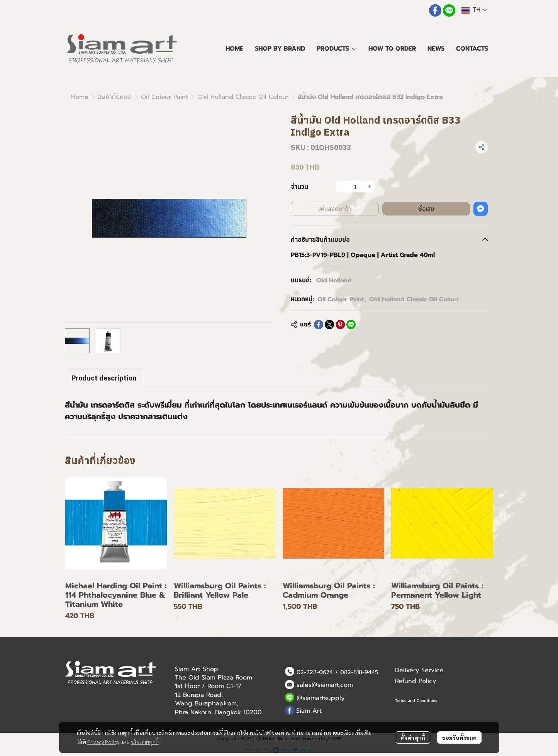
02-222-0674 (315, 672)
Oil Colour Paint (165, 97)
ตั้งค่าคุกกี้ (413, 737)
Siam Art (309, 711)
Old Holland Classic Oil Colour (243, 97)
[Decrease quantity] (341, 187)
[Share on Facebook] (319, 324)
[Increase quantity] (370, 187)
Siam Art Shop (197, 669)
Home (80, 97)
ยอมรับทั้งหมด (459, 737)
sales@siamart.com (325, 685)
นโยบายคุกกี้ (145, 742)
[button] (474, 10)
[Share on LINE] (351, 324)
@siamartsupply (321, 698)
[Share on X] (329, 324)
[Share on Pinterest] (340, 324)
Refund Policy (416, 681)
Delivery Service (419, 670)
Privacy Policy (103, 742)
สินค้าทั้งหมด (115, 97)
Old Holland (334, 280)
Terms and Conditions (416, 701)
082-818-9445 (359, 672)
